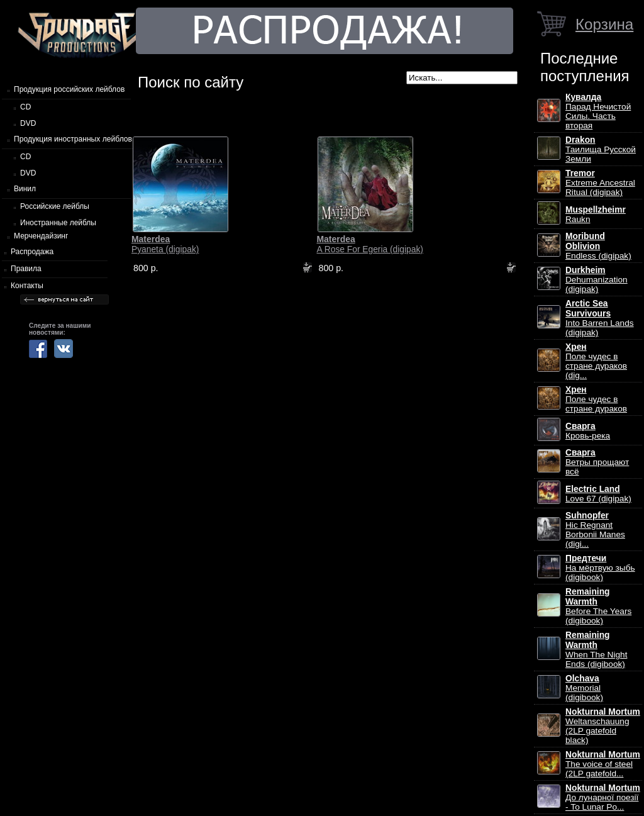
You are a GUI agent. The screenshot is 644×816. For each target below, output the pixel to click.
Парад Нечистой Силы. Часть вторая (598, 111)
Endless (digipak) (598, 246)
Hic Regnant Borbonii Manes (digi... (595, 530)
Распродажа (32, 252)
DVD (28, 123)
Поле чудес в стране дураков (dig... (596, 361)
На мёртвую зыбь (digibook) (600, 568)
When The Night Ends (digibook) (596, 650)
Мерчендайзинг (41, 236)
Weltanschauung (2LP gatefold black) (603, 726)
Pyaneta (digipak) (165, 244)
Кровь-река (588, 431)
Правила (26, 269)
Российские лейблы (55, 206)
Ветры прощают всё (597, 462)
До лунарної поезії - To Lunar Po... (603, 797)
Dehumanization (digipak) (597, 280)
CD (25, 107)
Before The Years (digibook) (598, 606)
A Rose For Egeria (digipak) (369, 244)
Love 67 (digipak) (598, 494)
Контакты (27, 286)
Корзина (604, 24)
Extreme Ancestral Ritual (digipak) (600, 183)
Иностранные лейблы (58, 223)
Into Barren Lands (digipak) (600, 318)
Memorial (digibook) (584, 688)
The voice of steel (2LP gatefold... (603, 764)
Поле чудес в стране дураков (596, 399)
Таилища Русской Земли (601, 149)
